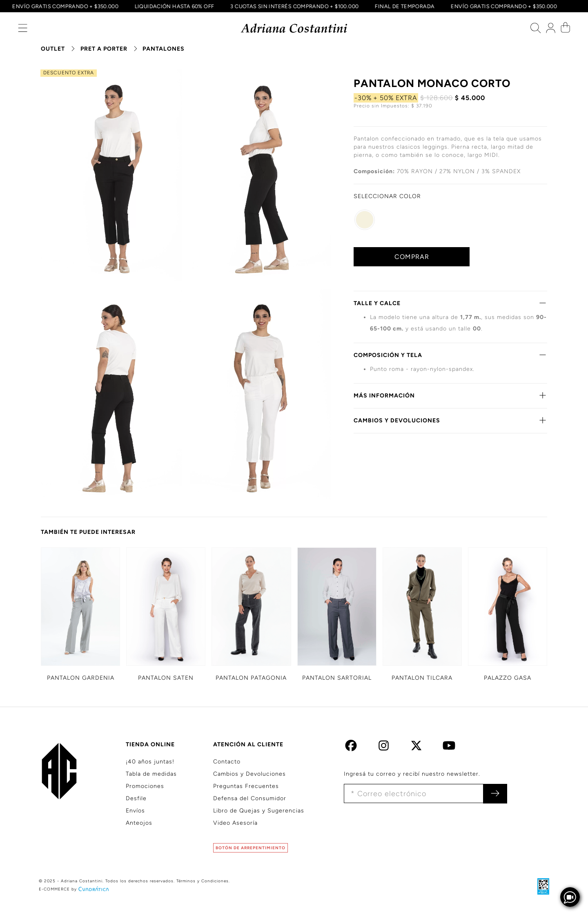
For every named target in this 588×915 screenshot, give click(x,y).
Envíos (135, 811)
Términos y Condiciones (203, 881)
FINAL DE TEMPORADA (403, 6)
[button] (23, 30)
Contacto (227, 762)
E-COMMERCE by (75, 889)
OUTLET (53, 49)
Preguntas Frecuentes (246, 786)
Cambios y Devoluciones (249, 774)
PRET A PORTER (104, 49)
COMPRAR (412, 257)
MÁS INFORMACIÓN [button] (450, 395)
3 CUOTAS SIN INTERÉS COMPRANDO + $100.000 (293, 6)
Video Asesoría (235, 823)
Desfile (136, 798)
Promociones (145, 786)
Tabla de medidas (151, 774)
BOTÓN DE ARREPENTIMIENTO (251, 848)
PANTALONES (164, 49)
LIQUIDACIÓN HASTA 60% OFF (173, 6)
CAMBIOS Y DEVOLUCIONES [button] (450, 420)
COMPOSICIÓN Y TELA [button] (450, 355)
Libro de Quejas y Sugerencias (259, 811)
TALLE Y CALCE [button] (450, 303)
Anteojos (139, 823)
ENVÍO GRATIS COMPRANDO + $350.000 (64, 6)
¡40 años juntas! (150, 762)
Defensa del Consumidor (250, 798)
